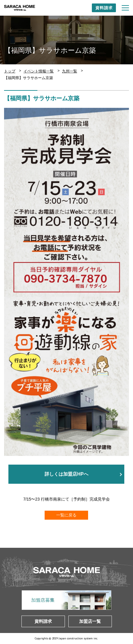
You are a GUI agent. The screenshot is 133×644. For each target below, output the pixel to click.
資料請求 (104, 8)
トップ (10, 71)
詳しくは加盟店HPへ (66, 474)
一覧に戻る (66, 515)
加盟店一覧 (90, 621)
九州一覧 (70, 71)
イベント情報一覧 (39, 71)
